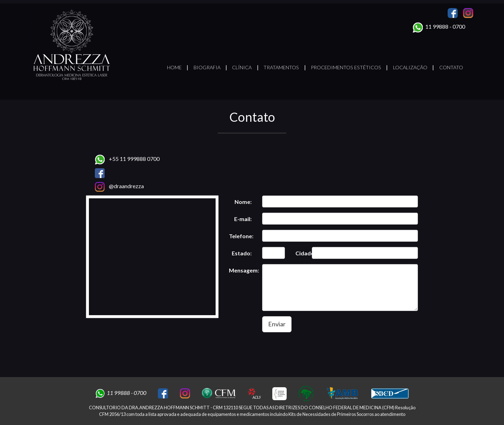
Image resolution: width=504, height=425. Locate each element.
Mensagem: (243, 270)
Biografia (207, 67)
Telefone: (241, 236)
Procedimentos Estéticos (346, 67)
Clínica (242, 67)
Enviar (277, 324)
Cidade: (301, 253)
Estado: (242, 253)
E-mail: (243, 219)
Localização (410, 67)
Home (174, 67)
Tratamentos (281, 67)
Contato (451, 67)
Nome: (243, 202)
